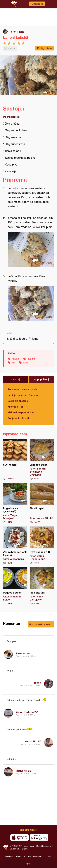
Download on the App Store (19, 838)
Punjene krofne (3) (19, 418)
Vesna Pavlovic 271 (27, 712)
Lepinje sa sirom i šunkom (23, 395)
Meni (28, 864)
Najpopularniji (41, 379)
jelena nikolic (24, 771)
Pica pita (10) (42, 586)
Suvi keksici (15, 460)
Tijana (21, 32)
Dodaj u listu (44, 48)
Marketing (14, 849)
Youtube (27, 856)
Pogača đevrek (15, 586)
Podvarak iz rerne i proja (22, 389)
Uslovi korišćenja (44, 846)
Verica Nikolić (33, 741)
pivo (25, 363)
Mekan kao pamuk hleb (21, 412)
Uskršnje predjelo (18, 401)
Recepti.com (6, 847)
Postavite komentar (41, 624)
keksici (16, 359)
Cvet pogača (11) (42, 545)
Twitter (19, 856)
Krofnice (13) (15, 407)
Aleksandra (23, 653)
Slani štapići (42, 503)
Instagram (38, 856)
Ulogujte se (37, 4)
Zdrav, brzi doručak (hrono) (15, 545)
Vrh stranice (27, 830)
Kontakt (24, 849)
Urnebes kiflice (42, 460)
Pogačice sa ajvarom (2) (15, 503)
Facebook (9, 856)
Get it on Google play (39, 838)
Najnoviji (16, 379)
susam (31, 359)
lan (13, 363)
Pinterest (48, 856)
